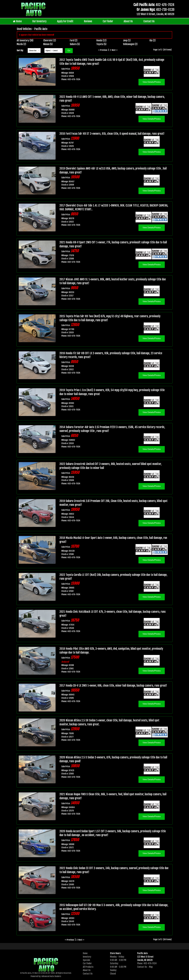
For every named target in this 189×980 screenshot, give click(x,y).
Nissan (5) (48, 44)
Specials (86, 960)
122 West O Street (145, 957)
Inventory (87, 957)
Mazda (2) (21, 44)
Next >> (115, 50)
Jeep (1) (127, 40)
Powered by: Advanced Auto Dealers (46, 976)
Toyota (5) (101, 44)
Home (17, 21)
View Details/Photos (152, 82)
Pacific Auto (142, 953)
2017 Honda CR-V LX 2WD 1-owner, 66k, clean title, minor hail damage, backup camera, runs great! (113, 685)
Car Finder (108, 21)
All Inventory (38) (25, 40)
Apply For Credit (65, 21)
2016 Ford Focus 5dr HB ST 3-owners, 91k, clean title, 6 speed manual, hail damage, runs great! (112, 134)
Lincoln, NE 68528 (145, 960)
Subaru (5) (75, 44)
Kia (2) (153, 40)
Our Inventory (39, 21)
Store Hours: (116, 953)
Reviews (88, 21)
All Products (88, 967)
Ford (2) (74, 40)
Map (151, 967)
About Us (128, 21)
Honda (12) (101, 40)
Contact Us (149, 21)
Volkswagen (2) (130, 44)
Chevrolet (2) (50, 40)
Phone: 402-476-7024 (147, 963)
